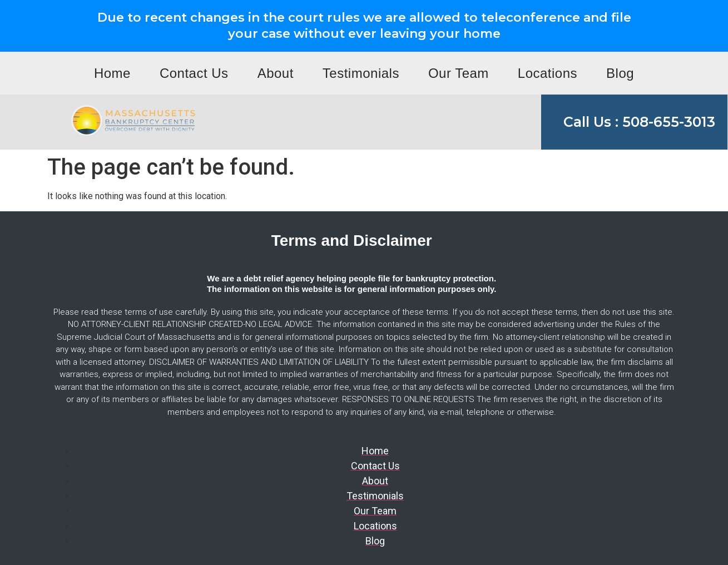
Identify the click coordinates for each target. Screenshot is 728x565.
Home (112, 73)
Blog (620, 73)
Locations (548, 73)
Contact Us (194, 73)
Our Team (459, 73)
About (276, 73)
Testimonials (361, 73)
